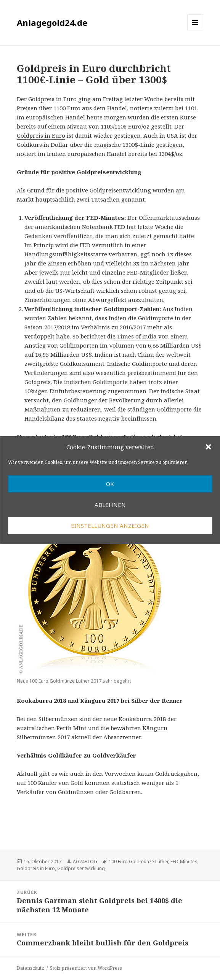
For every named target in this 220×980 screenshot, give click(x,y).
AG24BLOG (85, 862)
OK (110, 484)
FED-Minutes (184, 862)
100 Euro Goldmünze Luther (138, 862)
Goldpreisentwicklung (81, 868)
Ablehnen (110, 505)
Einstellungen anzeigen (110, 526)
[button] (208, 447)
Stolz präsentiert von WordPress (86, 968)
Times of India (136, 336)
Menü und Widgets (195, 30)
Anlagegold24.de (52, 22)
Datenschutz (31, 968)
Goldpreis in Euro (41, 135)
